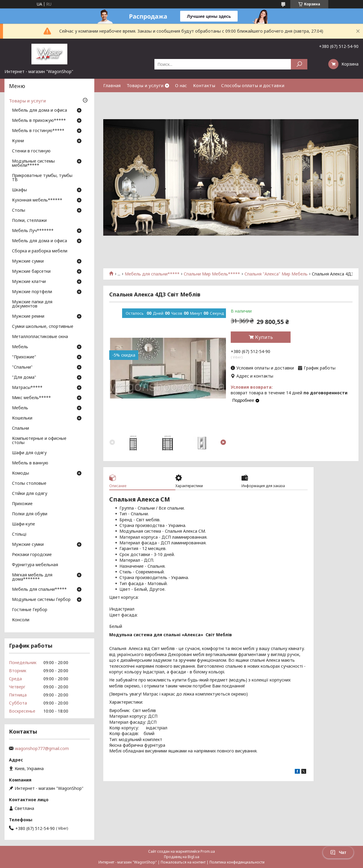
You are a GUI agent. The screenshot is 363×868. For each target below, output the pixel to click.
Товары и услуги (145, 85)
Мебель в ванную (30, 463)
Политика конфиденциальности (237, 862)
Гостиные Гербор (30, 610)
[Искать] (299, 64)
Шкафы (19, 190)
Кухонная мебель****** (37, 200)
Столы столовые (29, 484)
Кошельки (22, 418)
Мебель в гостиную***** (38, 131)
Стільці (19, 534)
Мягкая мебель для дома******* (32, 577)
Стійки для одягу (30, 494)
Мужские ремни (28, 316)
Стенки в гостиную (31, 151)
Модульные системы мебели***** (33, 163)
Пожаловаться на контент (183, 862)
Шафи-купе (23, 524)
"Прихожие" (24, 357)
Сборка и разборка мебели (40, 251)
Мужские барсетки (31, 272)
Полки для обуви (30, 514)
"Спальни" (22, 367)
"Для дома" (24, 378)
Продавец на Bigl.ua (182, 857)
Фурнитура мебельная (35, 565)
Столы (19, 210)
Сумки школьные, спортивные (43, 327)
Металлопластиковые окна (40, 337)
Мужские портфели (32, 292)
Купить (264, 337)
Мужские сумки (28, 261)
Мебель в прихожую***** (39, 121)
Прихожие (22, 504)
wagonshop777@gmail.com (42, 749)
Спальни (20, 428)
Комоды (20, 473)
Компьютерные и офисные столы (39, 441)
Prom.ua (208, 851)
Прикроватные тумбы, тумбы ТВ (42, 178)
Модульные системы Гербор (41, 600)
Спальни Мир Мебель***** (212, 274)
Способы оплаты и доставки (253, 85)
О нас (181, 85)
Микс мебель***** (31, 398)
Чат (338, 852)
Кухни (18, 141)
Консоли (21, 620)
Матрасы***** (27, 388)
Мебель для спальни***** (152, 274)
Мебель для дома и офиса (40, 110)
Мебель (20, 347)
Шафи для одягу (29, 453)
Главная (112, 85)
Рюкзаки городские (32, 555)
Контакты (204, 85)
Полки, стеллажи (29, 221)
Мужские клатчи (29, 282)
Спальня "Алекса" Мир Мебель (276, 274)
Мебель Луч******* (33, 231)
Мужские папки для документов (32, 304)
